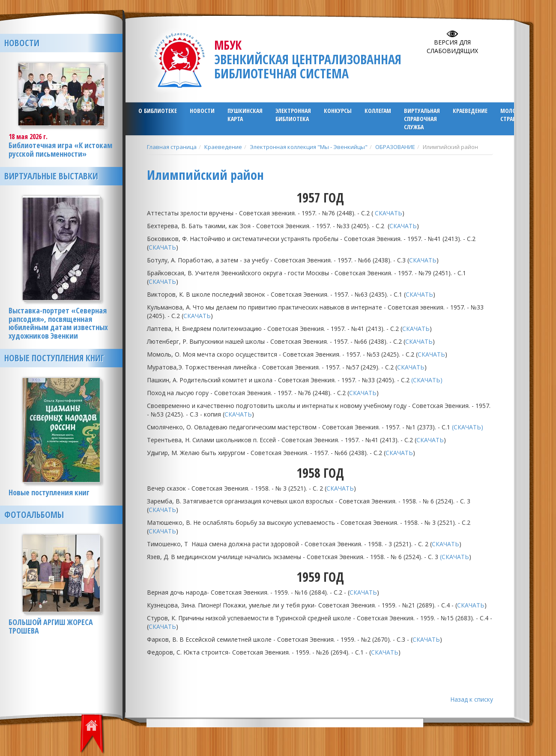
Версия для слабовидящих (452, 46)
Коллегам (378, 111)
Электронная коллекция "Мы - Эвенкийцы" (309, 147)
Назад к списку (472, 699)
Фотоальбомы (34, 515)
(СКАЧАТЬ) (428, 380)
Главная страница (172, 147)
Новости (202, 111)
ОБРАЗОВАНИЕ (395, 147)
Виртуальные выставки (51, 176)
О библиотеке (158, 111)
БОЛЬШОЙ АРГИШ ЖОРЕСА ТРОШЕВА (51, 626)
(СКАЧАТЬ (454, 557)
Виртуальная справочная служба (422, 119)
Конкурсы (338, 111)
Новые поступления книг (54, 358)
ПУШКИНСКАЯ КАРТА (245, 115)
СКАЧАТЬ (389, 213)
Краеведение (470, 111)
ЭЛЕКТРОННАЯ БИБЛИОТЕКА (293, 115)
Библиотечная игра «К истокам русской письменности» (60, 149)
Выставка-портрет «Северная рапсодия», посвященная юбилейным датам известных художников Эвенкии (58, 323)
